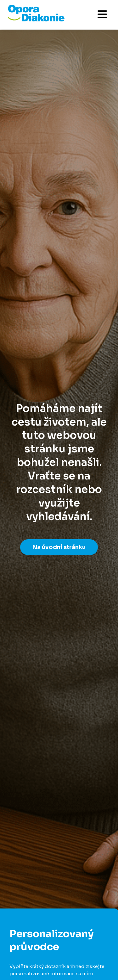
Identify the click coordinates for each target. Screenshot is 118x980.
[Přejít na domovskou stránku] (36, 20)
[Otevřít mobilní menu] (102, 14)
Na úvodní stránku (59, 547)
